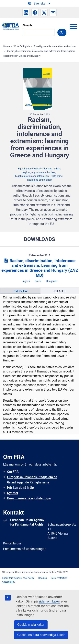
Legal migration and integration (32, 176)
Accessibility (9, 582)
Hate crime (57, 176)
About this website (12, 578)
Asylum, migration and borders (39, 172)
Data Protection (59, 578)
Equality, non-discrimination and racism (55, 46)
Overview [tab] (20, 291)
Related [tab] (60, 291)
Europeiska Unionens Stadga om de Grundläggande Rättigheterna (32, 480)
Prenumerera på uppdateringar (29, 498)
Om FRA (13, 472)
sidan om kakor (49, 601)
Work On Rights (22, 46)
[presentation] (20, 291)
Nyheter (13, 493)
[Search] (39, 32)
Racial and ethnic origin (40, 180)
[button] (26, 13)
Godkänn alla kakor (31, 625)
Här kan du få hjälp (20, 488)
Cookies (43, 578)
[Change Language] (39, 4)
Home (7, 46)
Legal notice (28, 578)
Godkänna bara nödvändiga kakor (41, 635)
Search (27, 25)
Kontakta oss (12, 543)
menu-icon (73, 27)
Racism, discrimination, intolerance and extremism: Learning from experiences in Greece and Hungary (40, 268)
